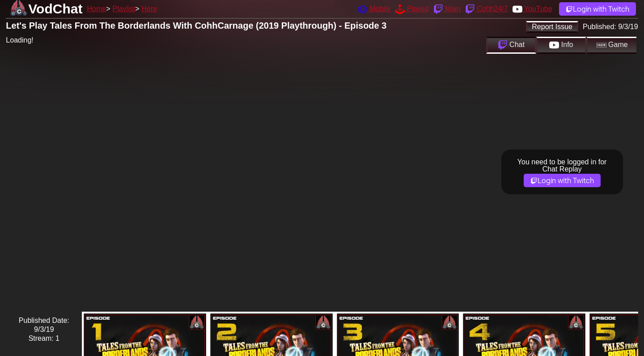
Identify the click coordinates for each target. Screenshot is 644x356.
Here (150, 9)
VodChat (55, 9)
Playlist (124, 9)
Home (96, 9)
